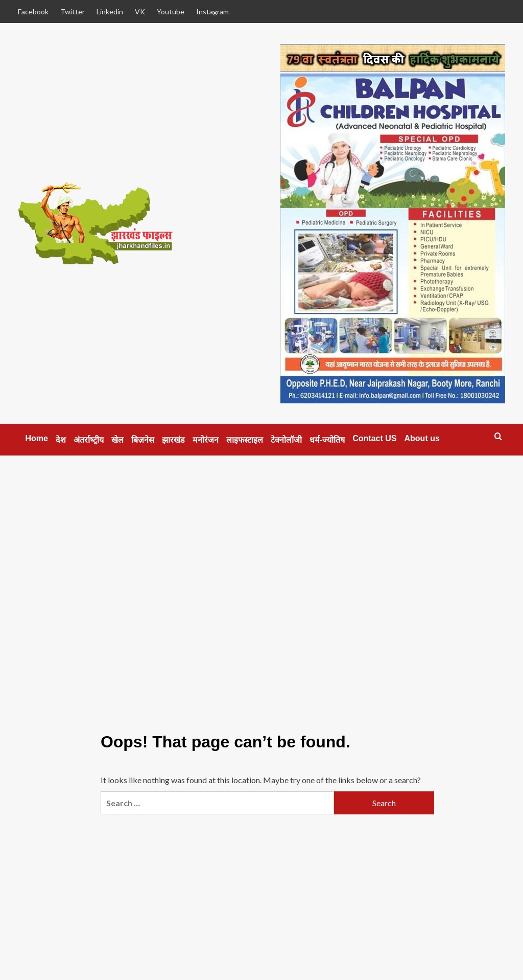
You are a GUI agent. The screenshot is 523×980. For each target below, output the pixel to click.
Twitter (73, 12)
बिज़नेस (143, 440)
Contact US (374, 438)
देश (61, 440)
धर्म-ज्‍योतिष (327, 440)
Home (37, 438)
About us (422, 438)
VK (140, 12)
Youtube (171, 12)
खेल (117, 440)
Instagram (212, 12)
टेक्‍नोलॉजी (286, 440)
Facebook (33, 12)
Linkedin (110, 12)
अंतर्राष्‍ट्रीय (89, 440)
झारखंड (173, 440)
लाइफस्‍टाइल (245, 440)
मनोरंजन (206, 440)
